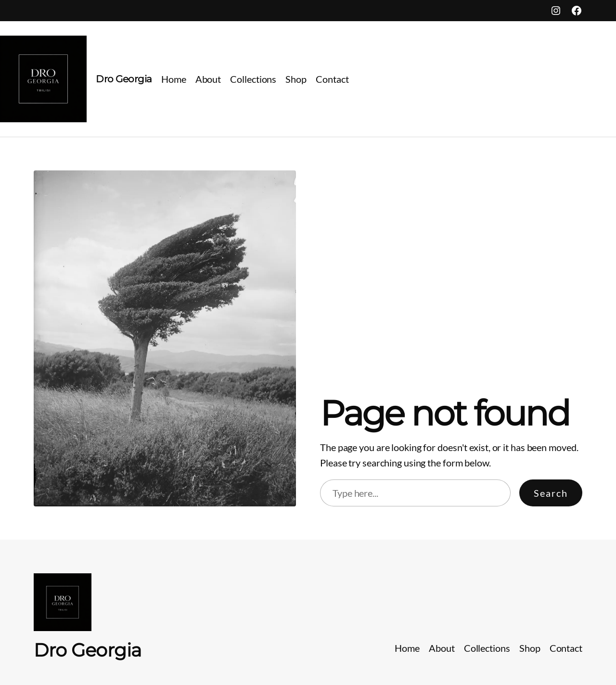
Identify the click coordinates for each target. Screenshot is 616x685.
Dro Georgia (124, 79)
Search (551, 493)
